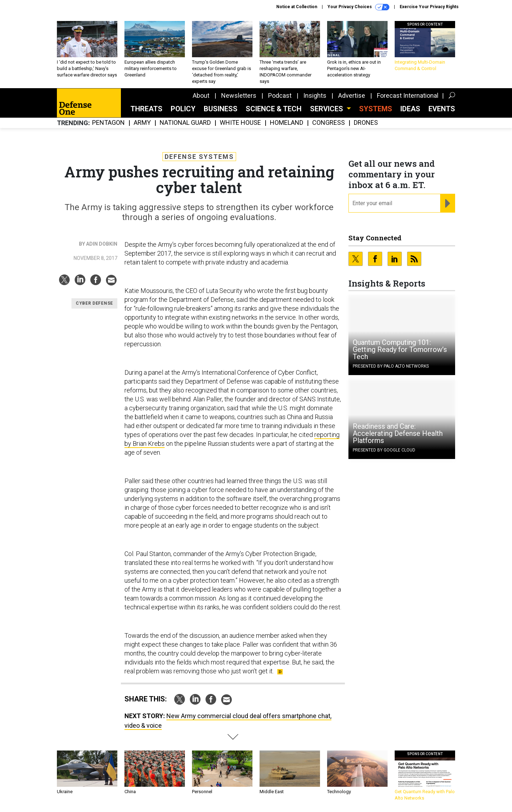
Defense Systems (199, 157)
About (201, 95)
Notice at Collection (297, 7)
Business (221, 109)
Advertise (352, 95)
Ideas (410, 109)
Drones (366, 123)
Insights (315, 95)
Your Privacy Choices (358, 7)
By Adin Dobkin (98, 244)
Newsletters (239, 95)
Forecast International (408, 95)
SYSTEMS (376, 109)
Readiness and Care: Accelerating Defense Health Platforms (398, 433)
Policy (183, 109)
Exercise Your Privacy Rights (429, 7)
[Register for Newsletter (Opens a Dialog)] (447, 203)
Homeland (287, 123)
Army (142, 123)
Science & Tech (274, 109)
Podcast (280, 95)
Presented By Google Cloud (384, 450)
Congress (329, 123)
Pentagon (108, 123)
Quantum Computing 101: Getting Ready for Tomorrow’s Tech (400, 349)
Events (442, 109)
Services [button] (327, 109)
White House (240, 123)
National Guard (185, 123)
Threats (146, 109)
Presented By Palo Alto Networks (391, 366)
